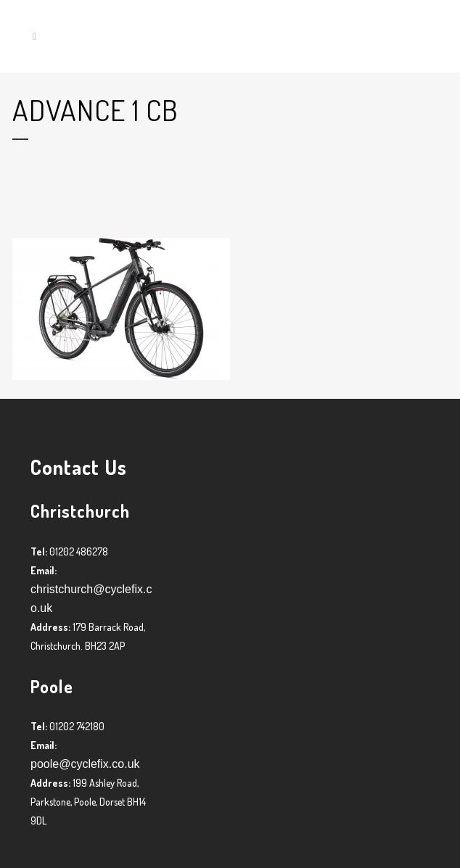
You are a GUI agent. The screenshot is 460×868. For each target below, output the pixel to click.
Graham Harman (131, 215)
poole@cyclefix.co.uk (85, 764)
